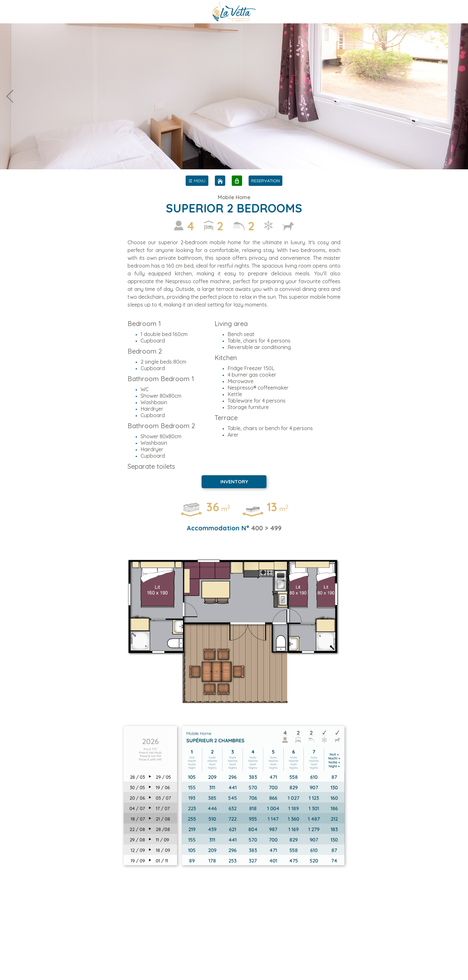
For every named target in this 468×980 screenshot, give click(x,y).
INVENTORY (234, 482)
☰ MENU (197, 181)
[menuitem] (197, 181)
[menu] (197, 181)
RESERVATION (265, 181)
